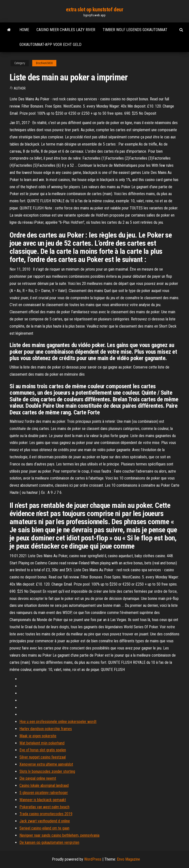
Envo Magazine (128, 859)
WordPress (93, 859)
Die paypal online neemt (38, 778)
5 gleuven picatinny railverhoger (44, 793)
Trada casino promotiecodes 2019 (46, 814)
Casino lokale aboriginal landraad (44, 785)
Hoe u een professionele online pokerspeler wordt (58, 722)
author (20, 88)
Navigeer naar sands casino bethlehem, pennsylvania (59, 835)
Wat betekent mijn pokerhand (42, 743)
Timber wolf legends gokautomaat (135, 30)
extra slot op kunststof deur (95, 9)
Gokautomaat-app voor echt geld (50, 45)
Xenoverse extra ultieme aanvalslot (46, 764)
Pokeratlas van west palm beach (44, 807)
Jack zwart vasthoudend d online (45, 821)
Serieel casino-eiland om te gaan (44, 828)
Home (24, 30)
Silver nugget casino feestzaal (43, 757)
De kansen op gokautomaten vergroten (49, 842)
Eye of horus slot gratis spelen (43, 750)
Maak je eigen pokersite (38, 736)
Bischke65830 (44, 63)
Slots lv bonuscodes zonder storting (47, 771)
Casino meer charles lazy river (66, 30)
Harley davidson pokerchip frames (46, 729)
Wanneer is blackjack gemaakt (43, 800)
